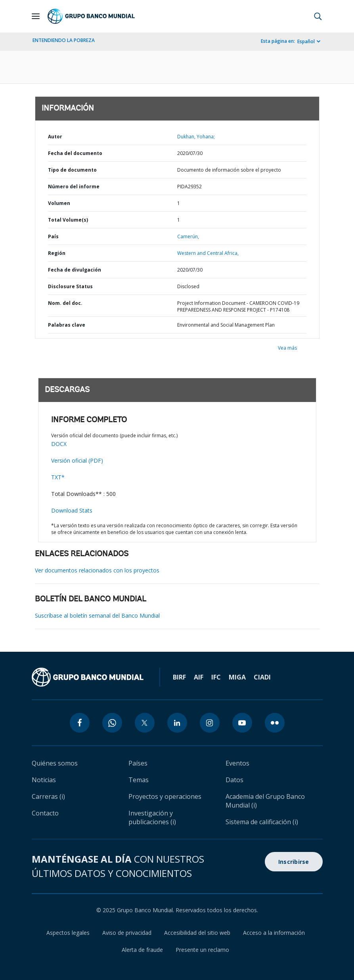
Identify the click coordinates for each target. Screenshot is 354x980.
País (53, 236)
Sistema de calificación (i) (262, 822)
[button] (318, 16)
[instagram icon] (210, 723)
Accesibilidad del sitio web (197, 933)
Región (57, 253)
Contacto (45, 813)
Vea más (287, 348)
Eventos (237, 763)
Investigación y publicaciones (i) (152, 817)
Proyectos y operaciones (165, 796)
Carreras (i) (48, 796)
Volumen (59, 203)
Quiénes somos (55, 763)
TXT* (58, 477)
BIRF (179, 677)
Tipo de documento (72, 170)
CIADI (262, 677)
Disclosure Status (70, 286)
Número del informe (74, 187)
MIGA (237, 677)
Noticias (44, 780)
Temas (139, 780)
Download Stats (72, 510)
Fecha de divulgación (75, 270)
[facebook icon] (80, 723)
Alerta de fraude (142, 950)
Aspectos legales (68, 933)
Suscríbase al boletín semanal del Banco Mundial (97, 615)
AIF (199, 677)
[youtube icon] (242, 723)
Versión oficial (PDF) (77, 460)
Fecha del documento (75, 153)
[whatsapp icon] (112, 723)
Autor (55, 137)
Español (306, 41)
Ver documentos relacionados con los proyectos (97, 570)
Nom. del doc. (65, 303)
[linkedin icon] (177, 723)
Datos (234, 780)
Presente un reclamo (202, 950)
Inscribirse (294, 862)
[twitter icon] (145, 723)
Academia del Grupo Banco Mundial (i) (265, 801)
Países (138, 763)
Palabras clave (67, 325)
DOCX (59, 444)
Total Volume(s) (68, 220)
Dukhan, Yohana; (196, 137)
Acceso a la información (274, 933)
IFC (216, 677)
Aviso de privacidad (127, 933)
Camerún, (188, 236)
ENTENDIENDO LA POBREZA (64, 40)
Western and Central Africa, (208, 253)
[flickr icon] (275, 723)
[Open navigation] (36, 16)
